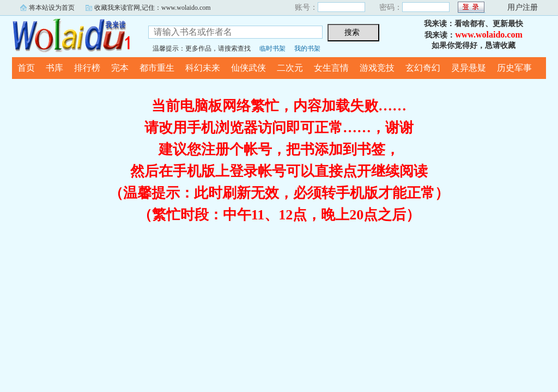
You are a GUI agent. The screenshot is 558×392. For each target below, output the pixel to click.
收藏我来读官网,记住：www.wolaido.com (153, 8)
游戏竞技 (377, 68)
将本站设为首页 (52, 8)
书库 (54, 68)
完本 (120, 68)
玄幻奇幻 (423, 68)
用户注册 (523, 7)
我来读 (72, 35)
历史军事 (514, 68)
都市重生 (157, 68)
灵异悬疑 (469, 68)
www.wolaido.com (489, 35)
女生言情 (331, 68)
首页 (26, 68)
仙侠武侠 (248, 68)
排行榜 (87, 68)
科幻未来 (203, 68)
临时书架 (272, 48)
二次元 (290, 68)
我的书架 (307, 48)
